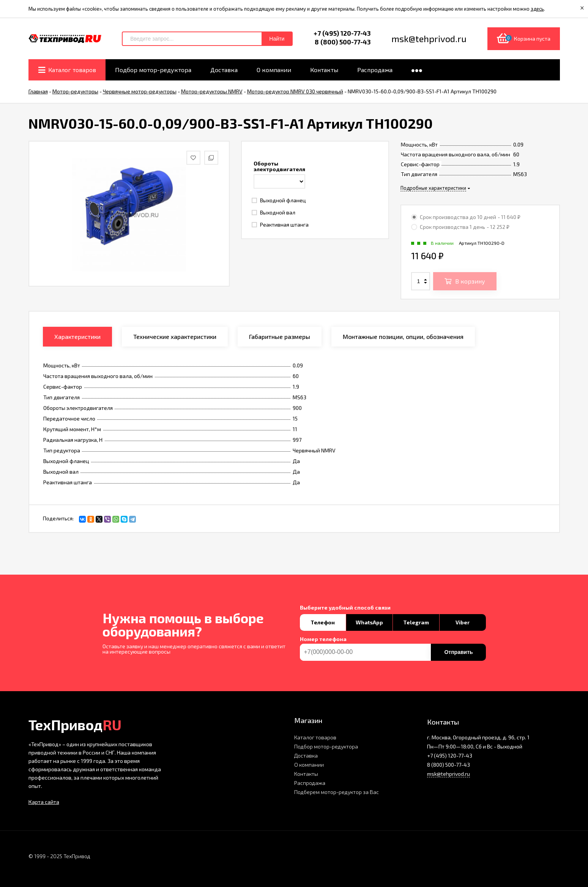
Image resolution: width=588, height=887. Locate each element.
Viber (463, 622)
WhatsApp (369, 622)
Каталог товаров (315, 737)
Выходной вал (274, 212)
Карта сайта (44, 802)
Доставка (306, 755)
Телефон (323, 622)
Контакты (306, 774)
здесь (537, 9)
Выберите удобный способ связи (345, 608)
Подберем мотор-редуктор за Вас (337, 792)
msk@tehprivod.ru (448, 774)
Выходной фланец (279, 200)
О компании (309, 765)
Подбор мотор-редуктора (326, 746)
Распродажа (310, 783)
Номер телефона (323, 639)
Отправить (458, 652)
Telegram (416, 622)
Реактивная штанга (280, 225)
